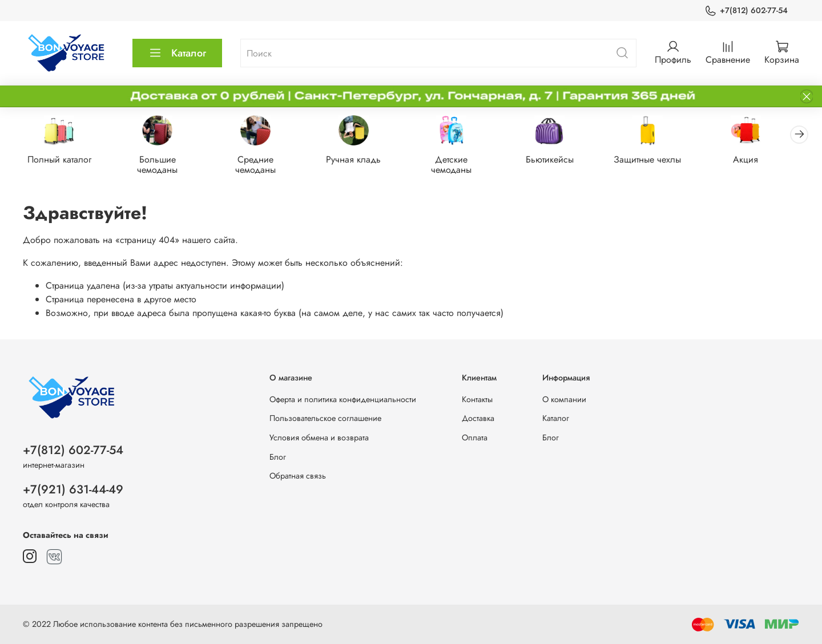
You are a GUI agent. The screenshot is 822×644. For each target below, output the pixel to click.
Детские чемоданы (461, 166)
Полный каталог (61, 161)
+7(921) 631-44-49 (73, 489)
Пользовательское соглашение (325, 418)
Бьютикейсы (561, 161)
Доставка (478, 418)
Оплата (475, 438)
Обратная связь (298, 476)
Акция (761, 161)
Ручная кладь (361, 161)
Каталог (177, 53)
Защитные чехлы (662, 161)
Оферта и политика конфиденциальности (343, 399)
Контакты (477, 399)
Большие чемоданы (161, 166)
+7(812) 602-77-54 (746, 11)
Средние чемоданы (261, 166)
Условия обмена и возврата (319, 438)
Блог (278, 457)
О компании (564, 399)
